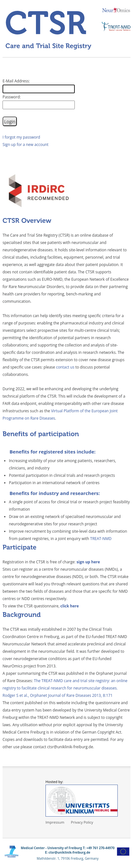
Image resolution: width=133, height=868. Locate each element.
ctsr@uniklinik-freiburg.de (70, 852)
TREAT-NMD (101, 539)
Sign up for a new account (25, 145)
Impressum (55, 822)
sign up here (88, 562)
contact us (65, 367)
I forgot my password (21, 137)
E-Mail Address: (16, 81)
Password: (12, 97)
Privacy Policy (82, 822)
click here (70, 606)
